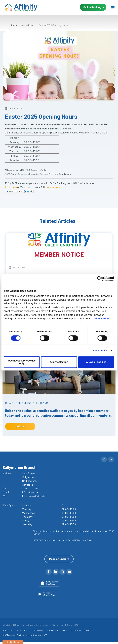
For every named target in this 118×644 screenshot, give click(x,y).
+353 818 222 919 (31, 488)
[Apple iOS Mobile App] (59, 585)
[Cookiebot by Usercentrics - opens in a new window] (100, 279)
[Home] (17, 8)
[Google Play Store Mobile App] (59, 596)
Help (4, 632)
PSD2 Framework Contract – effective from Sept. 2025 (25, 637)
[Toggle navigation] (113, 8)
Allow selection (59, 362)
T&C (11, 632)
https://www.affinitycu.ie (36, 496)
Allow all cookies (96, 362)
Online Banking (90, 7)
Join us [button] (20, 426)
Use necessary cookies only (22, 362)
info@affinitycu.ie (32, 492)
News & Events (30, 25)
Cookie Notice (100, 318)
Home (14, 25)
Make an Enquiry (59, 561)
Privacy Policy (38, 632)
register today (54, 187)
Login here (11, 187)
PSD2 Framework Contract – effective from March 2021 (69, 632)
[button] (104, 459)
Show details (100, 351)
